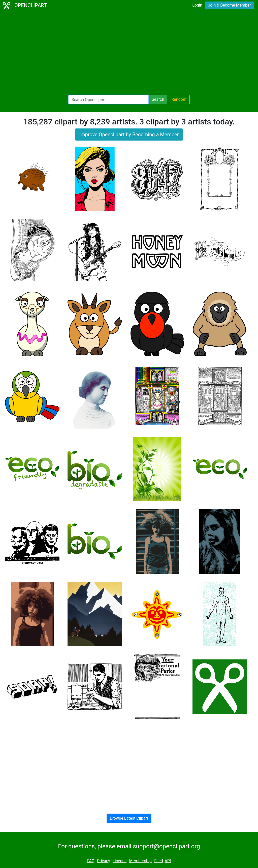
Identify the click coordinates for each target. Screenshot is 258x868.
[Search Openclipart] (108, 99)
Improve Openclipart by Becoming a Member (129, 135)
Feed (159, 861)
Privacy (104, 861)
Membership (140, 861)
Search (158, 99)
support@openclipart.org (166, 846)
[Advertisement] (129, 53)
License (120, 861)
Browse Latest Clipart (129, 818)
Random (179, 99)
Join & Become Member (230, 5)
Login (197, 5)
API (168, 861)
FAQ (91, 861)
